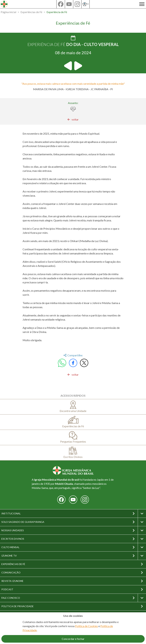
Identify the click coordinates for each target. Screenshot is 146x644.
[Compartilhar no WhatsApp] (62, 363)
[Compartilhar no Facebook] (73, 363)
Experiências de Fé (31, 12)
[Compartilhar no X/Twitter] (84, 363)
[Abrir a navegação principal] (142, 4)
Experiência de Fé (57, 12)
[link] (73, 119)
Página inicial (8, 12)
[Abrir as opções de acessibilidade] (85, 4)
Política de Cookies (86, 626)
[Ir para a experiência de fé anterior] (68, 66)
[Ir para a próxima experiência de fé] (78, 66)
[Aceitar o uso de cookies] (73, 639)
